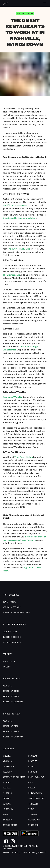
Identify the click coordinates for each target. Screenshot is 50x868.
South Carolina (36, 798)
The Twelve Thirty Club (19, 249)
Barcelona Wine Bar (13, 397)
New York (33, 772)
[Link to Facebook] (6, 841)
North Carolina (36, 777)
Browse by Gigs (11, 726)
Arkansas (7, 761)
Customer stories (12, 637)
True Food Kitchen (24, 457)
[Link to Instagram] (13, 841)
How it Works (9, 602)
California (8, 767)
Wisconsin (33, 825)
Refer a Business (12, 642)
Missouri (33, 761)
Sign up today (10, 632)
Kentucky (7, 804)
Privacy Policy (11, 852)
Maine (5, 814)
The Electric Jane (11, 275)
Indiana (7, 798)
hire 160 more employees (15, 205)
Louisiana (8, 809)
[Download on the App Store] (11, 834)
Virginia (33, 814)
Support (42, 852)
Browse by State (11, 696)
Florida (7, 782)
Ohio (31, 782)
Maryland (7, 820)
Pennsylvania (35, 793)
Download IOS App (12, 607)
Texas (31, 809)
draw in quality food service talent (20, 218)
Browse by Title (11, 691)
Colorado (7, 772)
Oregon (32, 788)
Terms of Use (28, 852)
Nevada (32, 767)
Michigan (33, 756)
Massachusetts (10, 825)
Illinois (7, 793)
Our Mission (9, 661)
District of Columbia (14, 777)
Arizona (7, 756)
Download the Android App (16, 613)
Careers (7, 667)
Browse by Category (13, 702)
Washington (34, 820)
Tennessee (33, 804)
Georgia (7, 788)
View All (7, 686)
